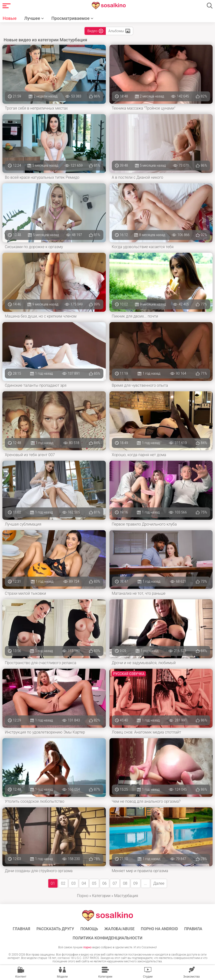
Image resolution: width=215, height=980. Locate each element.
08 (125, 883)
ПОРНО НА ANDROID (159, 929)
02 (63, 883)
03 (73, 883)
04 (84, 883)
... (145, 883)
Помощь (89, 929)
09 (136, 883)
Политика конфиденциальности (108, 938)
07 (115, 883)
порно (87, 947)
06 (105, 883)
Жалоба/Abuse (119, 929)
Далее (159, 883)
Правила (193, 929)
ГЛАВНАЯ (21, 929)
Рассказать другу (55, 929)
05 (94, 883)
